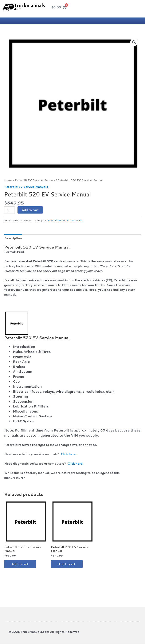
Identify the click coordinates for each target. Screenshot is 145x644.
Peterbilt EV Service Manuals (35, 180)
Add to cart (30, 210)
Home (8, 180)
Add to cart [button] (21, 564)
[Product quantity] (9, 210)
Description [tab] (13, 238)
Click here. (69, 454)
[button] (134, 42)
